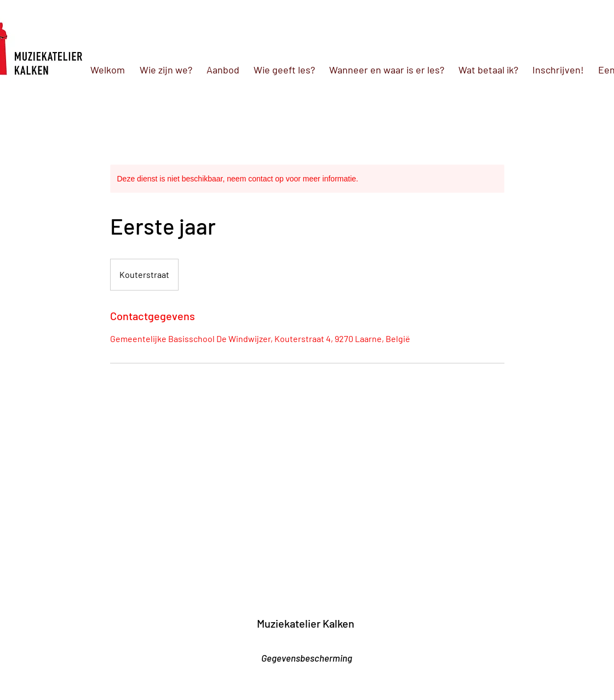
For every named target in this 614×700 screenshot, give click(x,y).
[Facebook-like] (319, 642)
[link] (52, 607)
